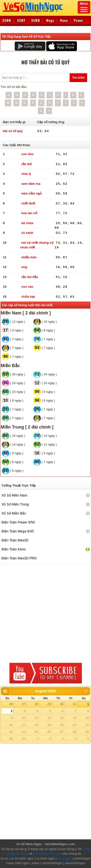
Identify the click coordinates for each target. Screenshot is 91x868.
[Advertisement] (45, 612)
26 (11, 704)
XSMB (36, 20)
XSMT (21, 20)
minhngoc (64, 858)
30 (62, 704)
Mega (50, 20)
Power (79, 20)
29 (49, 704)
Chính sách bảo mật (47, 854)
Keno (64, 20)
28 (36, 704)
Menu (84, 7)
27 (24, 704)
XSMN (7, 20)
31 (74, 704)
